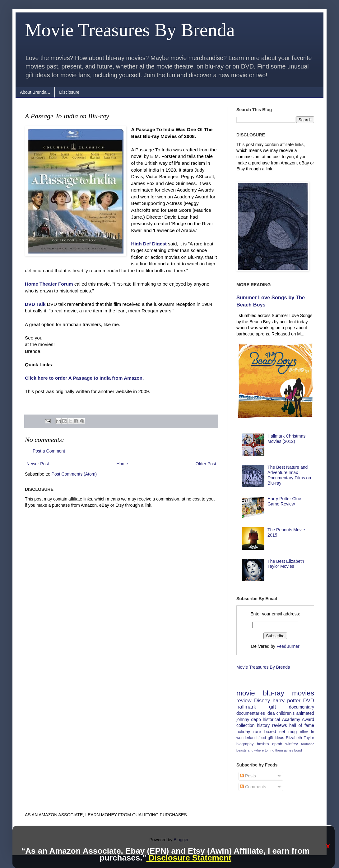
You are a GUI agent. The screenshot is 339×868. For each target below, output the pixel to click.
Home (122, 464)
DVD (309, 701)
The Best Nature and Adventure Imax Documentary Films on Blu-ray (289, 475)
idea (271, 713)
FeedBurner (288, 646)
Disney (262, 701)
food (262, 738)
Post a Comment (49, 451)
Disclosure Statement (189, 858)
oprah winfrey (285, 744)
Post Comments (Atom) (74, 474)
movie (246, 693)
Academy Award (298, 719)
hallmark (246, 707)
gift (272, 707)
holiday (243, 732)
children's (286, 713)
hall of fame (302, 725)
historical (271, 719)
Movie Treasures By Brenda (130, 30)
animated (305, 713)
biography (245, 744)
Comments (253, 787)
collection (245, 725)
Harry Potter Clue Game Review (284, 501)
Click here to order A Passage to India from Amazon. (84, 378)
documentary (302, 707)
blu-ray (273, 693)
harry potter (287, 701)
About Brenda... (35, 92)
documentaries (251, 713)
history (263, 725)
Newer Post (38, 464)
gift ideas (276, 738)
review (244, 701)
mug (293, 732)
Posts (248, 776)
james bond (293, 750)
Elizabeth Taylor (300, 738)
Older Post (206, 464)
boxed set (275, 732)
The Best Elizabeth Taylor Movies (286, 564)
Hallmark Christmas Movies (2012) (286, 439)
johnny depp (249, 719)
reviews (279, 725)
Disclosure (69, 92)
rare (257, 732)
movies (303, 693)
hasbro (263, 744)
